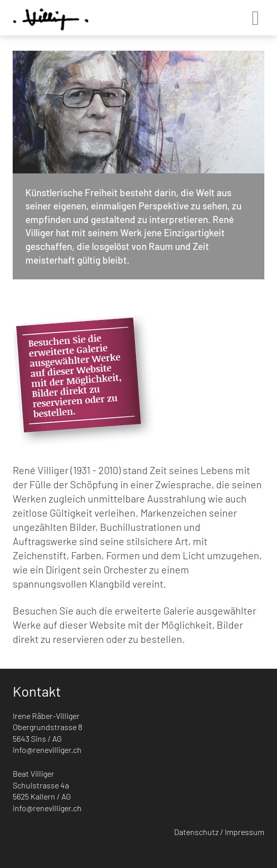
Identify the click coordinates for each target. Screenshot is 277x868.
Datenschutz (196, 832)
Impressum (245, 832)
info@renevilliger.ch (47, 750)
